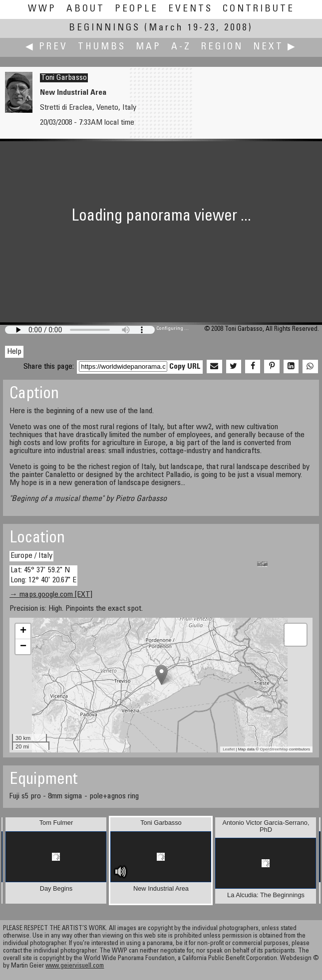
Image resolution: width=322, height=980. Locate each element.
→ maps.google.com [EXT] (51, 595)
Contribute (259, 9)
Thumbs (102, 47)
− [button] (23, 647)
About (86, 9)
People (137, 9)
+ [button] (23, 631)
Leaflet (229, 749)
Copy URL (185, 367)
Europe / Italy (31, 556)
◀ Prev (47, 47)
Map (149, 47)
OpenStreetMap (274, 749)
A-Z (181, 47)
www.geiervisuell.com (75, 966)
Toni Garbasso (64, 78)
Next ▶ (275, 47)
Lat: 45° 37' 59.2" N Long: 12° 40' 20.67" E (43, 575)
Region (222, 47)
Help (14, 352)
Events (190, 9)
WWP (42, 9)
